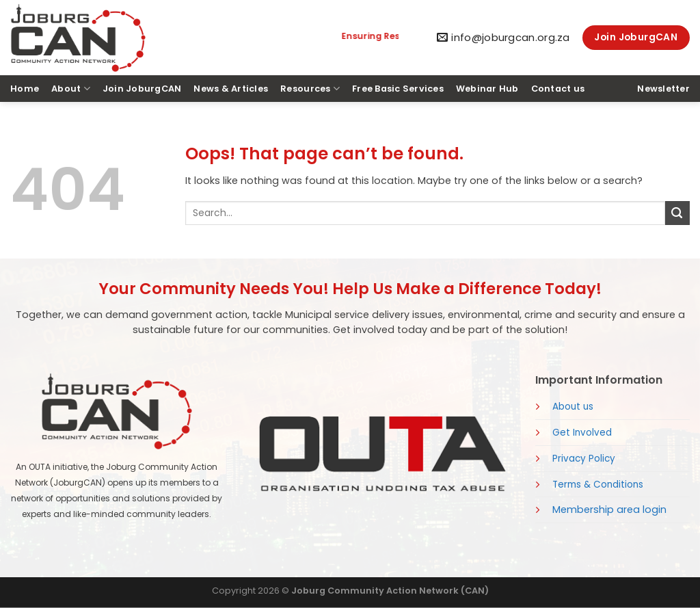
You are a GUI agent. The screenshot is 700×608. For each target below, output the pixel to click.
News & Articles (231, 89)
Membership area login (609, 510)
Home (25, 89)
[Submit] (677, 213)
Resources (310, 89)
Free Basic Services (398, 89)
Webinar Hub (487, 89)
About (71, 89)
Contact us (558, 89)
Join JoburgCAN (142, 89)
